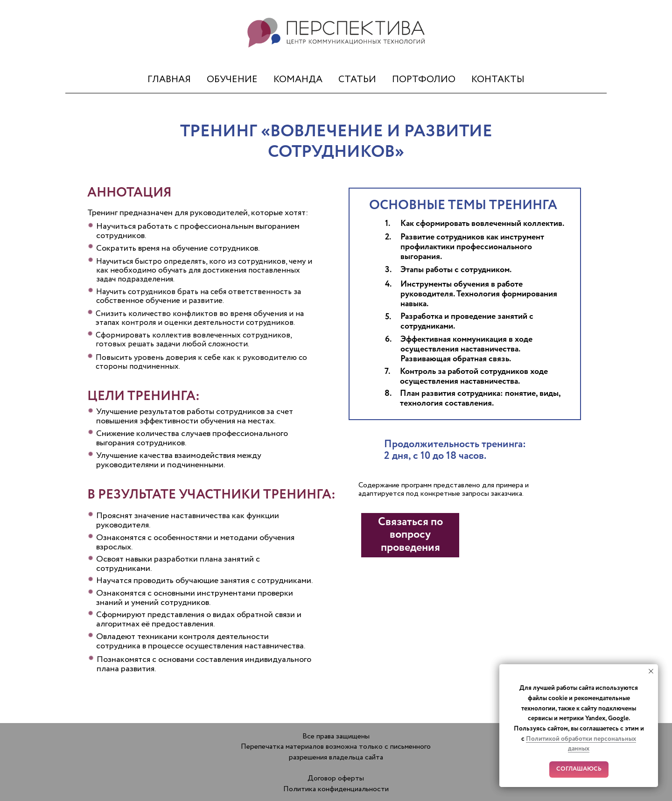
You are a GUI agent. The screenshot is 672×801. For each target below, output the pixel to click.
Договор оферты (336, 778)
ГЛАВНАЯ (169, 80)
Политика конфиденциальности (336, 789)
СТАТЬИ (357, 80)
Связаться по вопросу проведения (410, 535)
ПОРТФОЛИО (424, 80)
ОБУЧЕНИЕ (232, 80)
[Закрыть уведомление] (651, 671)
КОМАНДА (298, 80)
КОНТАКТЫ (498, 80)
